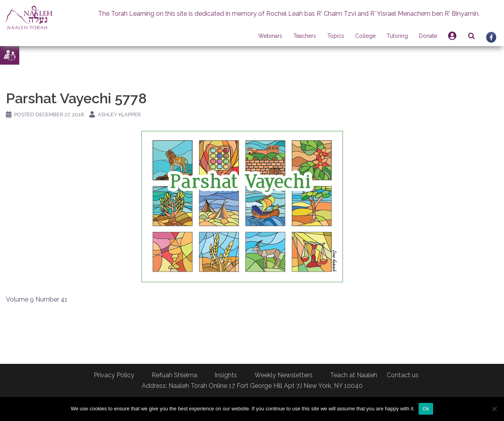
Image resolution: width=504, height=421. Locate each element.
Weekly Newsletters (283, 375)
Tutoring (397, 36)
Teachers (305, 36)
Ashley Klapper (119, 115)
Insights (226, 375)
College (365, 36)
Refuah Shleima (174, 375)
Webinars (270, 36)
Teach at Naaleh (354, 375)
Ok (426, 409)
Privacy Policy (114, 375)
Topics (336, 36)
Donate (428, 36)
